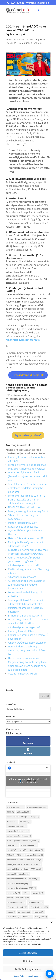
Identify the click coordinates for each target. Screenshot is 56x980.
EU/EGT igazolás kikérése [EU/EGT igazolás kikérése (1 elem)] (19, 836)
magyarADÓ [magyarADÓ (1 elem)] (13, 893)
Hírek (42, 39)
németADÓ (11, 43)
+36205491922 (17, 3)
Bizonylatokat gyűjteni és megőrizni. (28, 511)
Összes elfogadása (28, 953)
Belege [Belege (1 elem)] (35, 817)
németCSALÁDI (25, 43)
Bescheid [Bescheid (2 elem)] (12, 822)
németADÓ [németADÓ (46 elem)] (22, 898)
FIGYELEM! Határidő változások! (26, 507)
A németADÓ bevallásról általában (27, 643)
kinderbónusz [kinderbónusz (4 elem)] (36, 850)
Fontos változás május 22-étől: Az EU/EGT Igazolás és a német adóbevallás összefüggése (27, 500)
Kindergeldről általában (21, 631)
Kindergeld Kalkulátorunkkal (23, 340)
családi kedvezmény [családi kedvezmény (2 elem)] (17, 826)
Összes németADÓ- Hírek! (22, 674)
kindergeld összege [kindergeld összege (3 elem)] (16, 879)
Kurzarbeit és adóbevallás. (23, 527)
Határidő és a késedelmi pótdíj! (25, 538)
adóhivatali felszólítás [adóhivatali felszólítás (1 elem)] (17, 817)
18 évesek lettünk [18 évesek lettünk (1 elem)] (15, 807)
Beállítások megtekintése (28, 969)
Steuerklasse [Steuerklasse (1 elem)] (14, 917)
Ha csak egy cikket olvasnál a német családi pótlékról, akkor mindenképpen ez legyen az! (28, 623)
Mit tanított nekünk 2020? (22, 523)
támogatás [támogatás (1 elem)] (41, 917)
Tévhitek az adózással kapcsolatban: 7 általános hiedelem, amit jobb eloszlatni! (28, 488)
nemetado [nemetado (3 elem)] (38, 893)
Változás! (38, 43)
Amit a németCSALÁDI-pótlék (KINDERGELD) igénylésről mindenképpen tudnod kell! (24, 561)
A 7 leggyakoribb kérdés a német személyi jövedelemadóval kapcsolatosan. (26, 585)
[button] (52, 922)
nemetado (19, 39)
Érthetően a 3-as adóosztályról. (26, 616)
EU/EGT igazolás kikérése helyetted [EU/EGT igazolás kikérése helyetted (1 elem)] (23, 841)
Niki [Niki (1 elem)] (10, 898)
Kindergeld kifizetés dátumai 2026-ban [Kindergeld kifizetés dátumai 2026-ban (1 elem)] (24, 869)
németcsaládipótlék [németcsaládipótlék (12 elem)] (17, 907)
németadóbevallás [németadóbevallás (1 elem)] (16, 902)
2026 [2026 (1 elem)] (10, 812)
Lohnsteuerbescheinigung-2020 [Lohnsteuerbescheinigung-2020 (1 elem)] (21, 888)
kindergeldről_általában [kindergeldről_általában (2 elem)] (18, 874)
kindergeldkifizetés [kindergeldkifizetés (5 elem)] (34, 855)
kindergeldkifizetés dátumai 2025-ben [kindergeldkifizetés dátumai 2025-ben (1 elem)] (24, 864)
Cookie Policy (19, 976)
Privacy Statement (34, 976)
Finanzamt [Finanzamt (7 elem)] (13, 845)
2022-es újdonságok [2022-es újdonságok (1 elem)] (37, 807)
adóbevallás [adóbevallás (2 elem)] (23, 812)
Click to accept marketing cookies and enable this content (28, 781)
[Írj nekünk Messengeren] (50, 974)
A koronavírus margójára (22, 577)
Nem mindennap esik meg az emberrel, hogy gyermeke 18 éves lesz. (27, 650)
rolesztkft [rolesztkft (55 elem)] (24, 912)
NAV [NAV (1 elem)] (26, 893)
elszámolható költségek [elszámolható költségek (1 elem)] (18, 831)
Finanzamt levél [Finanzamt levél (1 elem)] (29, 845)
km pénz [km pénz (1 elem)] (34, 879)
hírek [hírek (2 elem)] (23, 850)
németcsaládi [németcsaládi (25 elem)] (35, 902)
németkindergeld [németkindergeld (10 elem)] (39, 907)
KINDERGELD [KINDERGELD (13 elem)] (14, 855)
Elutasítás (28, 961)
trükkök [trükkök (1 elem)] (28, 917)
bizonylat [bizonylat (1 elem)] (25, 822)
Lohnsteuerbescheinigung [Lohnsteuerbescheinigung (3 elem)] (19, 883)
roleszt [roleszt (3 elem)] (11, 912)
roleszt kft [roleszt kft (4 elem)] (38, 912)
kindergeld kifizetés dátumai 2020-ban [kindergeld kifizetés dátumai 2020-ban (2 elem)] (24, 860)
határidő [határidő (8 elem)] (12, 850)
